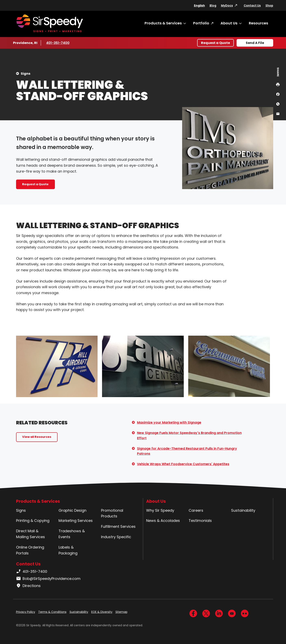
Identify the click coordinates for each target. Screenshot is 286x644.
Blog (213, 5)
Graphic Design (72, 510)
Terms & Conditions (52, 612)
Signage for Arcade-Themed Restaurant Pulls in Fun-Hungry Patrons (187, 451)
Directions (28, 586)
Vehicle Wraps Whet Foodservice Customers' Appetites (183, 464)
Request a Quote (215, 43)
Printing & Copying (33, 521)
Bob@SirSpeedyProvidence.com (48, 579)
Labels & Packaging (68, 550)
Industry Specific (116, 537)
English (199, 5)
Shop (269, 5)
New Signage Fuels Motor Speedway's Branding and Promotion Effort (189, 435)
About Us (229, 23)
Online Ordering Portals (30, 550)
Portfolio (201, 23)
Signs (26, 74)
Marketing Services (76, 521)
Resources (258, 23)
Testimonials (200, 521)
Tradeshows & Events (72, 534)
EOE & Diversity (102, 612)
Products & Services (163, 23)
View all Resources (37, 437)
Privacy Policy (26, 612)
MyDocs (227, 5)
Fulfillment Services (118, 526)
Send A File (255, 43)
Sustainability (243, 510)
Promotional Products (112, 513)
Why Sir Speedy (160, 510)
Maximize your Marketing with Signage (169, 422)
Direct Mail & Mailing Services (30, 534)
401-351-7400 (58, 43)
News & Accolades (163, 521)
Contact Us (252, 5)
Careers (196, 510)
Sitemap (121, 612)
